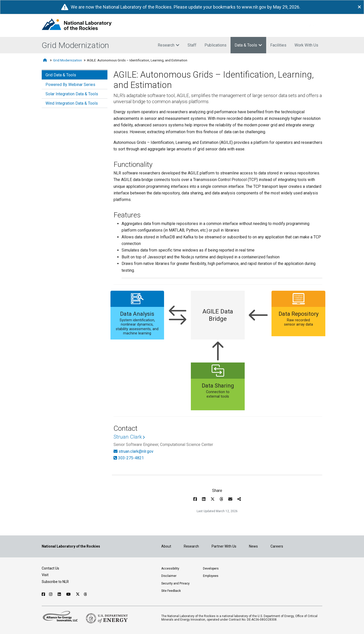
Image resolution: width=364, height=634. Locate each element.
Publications (215, 45)
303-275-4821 (131, 458)
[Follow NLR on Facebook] (43, 594)
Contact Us (50, 568)
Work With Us (306, 45)
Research (169, 45)
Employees (211, 576)
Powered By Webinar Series (70, 85)
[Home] (45, 60)
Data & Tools (248, 45)
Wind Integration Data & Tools (72, 103)
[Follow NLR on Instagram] (51, 594)
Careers (277, 546)
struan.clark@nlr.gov (136, 451)
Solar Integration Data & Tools (72, 94)
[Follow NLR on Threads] (86, 594)
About (166, 546)
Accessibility (170, 569)
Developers (211, 569)
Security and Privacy (175, 583)
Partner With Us (224, 546)
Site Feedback (171, 591)
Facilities (278, 45)
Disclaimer (169, 576)
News (253, 546)
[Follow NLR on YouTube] (69, 594)
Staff (192, 45)
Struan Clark (128, 437)
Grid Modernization (75, 45)
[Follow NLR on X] (78, 594)
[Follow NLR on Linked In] (60, 594)
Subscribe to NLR (55, 582)
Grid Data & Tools (61, 75)
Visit (45, 575)
